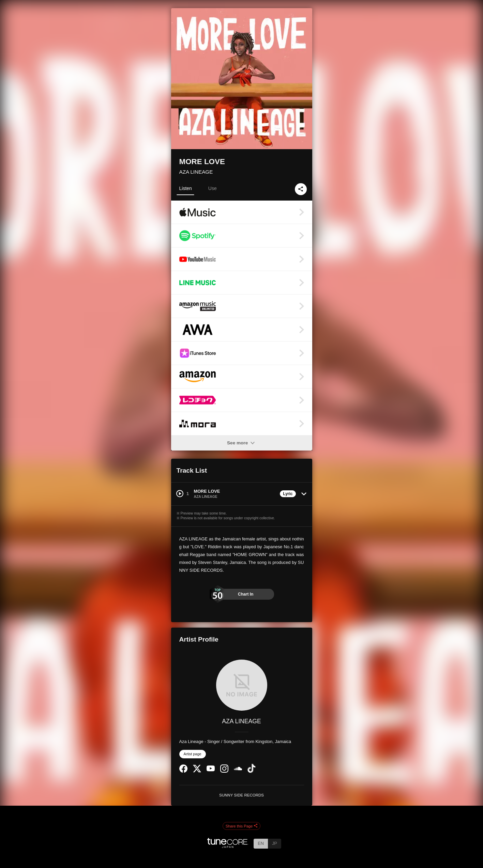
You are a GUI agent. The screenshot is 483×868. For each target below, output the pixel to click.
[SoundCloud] (238, 769)
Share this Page (242, 826)
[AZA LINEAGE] (242, 685)
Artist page (193, 754)
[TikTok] (252, 771)
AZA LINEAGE (196, 172)
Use (213, 188)
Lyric (288, 494)
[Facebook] (183, 771)
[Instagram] (224, 771)
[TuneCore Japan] (228, 846)
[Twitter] (197, 771)
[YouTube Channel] (211, 770)
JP (275, 843)
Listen (186, 188)
